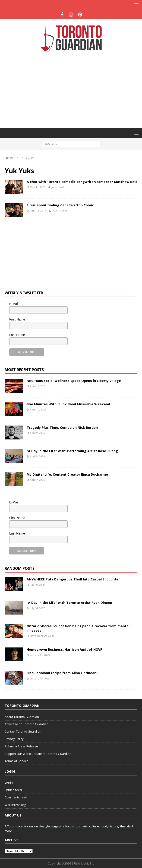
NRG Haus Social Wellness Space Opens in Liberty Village (74, 381)
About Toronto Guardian (22, 717)
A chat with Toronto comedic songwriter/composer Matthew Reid (82, 182)
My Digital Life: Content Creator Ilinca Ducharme (67, 474)
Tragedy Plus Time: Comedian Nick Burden (62, 428)
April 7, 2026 (37, 480)
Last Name (17, 335)
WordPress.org (15, 805)
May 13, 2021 (38, 187)
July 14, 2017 (37, 608)
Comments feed (16, 797)
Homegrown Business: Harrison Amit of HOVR (65, 649)
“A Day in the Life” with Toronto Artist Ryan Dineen (69, 603)
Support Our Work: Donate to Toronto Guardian (38, 754)
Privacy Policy (14, 739)
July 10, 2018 (37, 585)
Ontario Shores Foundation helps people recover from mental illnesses (78, 628)
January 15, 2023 (40, 678)
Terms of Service (16, 761)
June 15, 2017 (38, 210)
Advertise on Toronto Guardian (27, 724)
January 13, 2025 (40, 655)
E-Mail (14, 304)
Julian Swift (58, 187)
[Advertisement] (73, 90)
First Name (17, 319)
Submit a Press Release (21, 746)
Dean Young (59, 210)
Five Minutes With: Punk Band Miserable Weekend (68, 404)
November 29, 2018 (42, 636)
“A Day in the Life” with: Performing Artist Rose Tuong (72, 451)
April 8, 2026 (37, 456)
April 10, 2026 (38, 386)
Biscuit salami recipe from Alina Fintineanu (63, 673)
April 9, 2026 (37, 433)
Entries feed (13, 790)
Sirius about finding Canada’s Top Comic (60, 205)
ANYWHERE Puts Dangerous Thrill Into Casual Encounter (73, 579)
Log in (9, 782)
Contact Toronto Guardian (23, 731)
